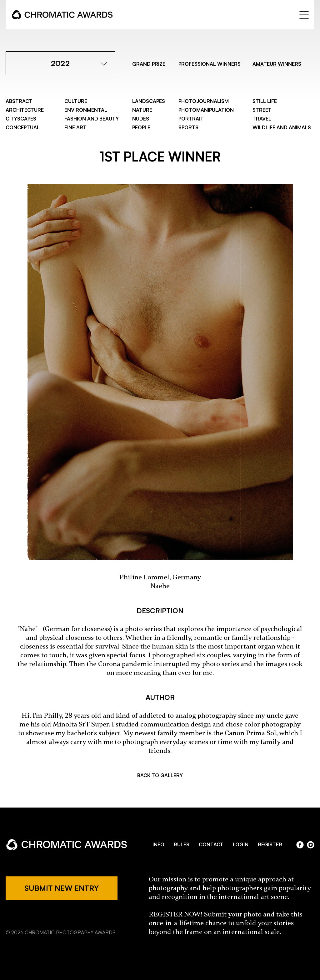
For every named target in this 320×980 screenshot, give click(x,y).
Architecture (25, 110)
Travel (262, 119)
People (141, 127)
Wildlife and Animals (282, 127)
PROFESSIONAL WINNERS (210, 64)
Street (262, 110)
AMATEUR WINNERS (277, 64)
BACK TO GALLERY (160, 775)
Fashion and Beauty (92, 119)
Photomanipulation (206, 110)
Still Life (265, 101)
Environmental (86, 110)
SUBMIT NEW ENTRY (62, 888)
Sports (188, 127)
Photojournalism (204, 101)
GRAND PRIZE (149, 64)
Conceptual (23, 127)
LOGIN (241, 844)
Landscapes (149, 101)
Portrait (191, 119)
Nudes (141, 119)
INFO (158, 844)
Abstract (19, 101)
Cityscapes (21, 119)
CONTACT (211, 844)
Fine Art (75, 127)
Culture (76, 101)
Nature (142, 110)
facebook (300, 845)
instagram (311, 845)
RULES (182, 844)
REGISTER (270, 844)
